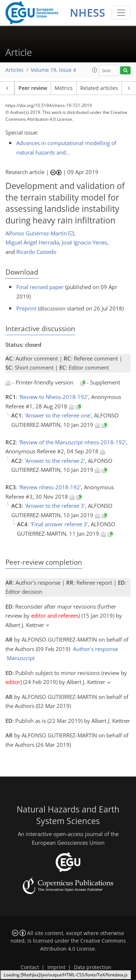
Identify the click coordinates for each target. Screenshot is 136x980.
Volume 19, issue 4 (53, 70)
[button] (95, 70)
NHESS (88, 13)
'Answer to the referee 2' (55, 461)
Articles (14, 70)
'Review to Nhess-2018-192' (54, 397)
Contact (30, 967)
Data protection (93, 967)
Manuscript (21, 658)
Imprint (56, 967)
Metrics (64, 88)
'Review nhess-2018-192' (50, 487)
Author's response (95, 649)
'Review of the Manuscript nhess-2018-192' (73, 442)
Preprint (26, 308)
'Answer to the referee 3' (55, 506)
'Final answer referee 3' (59, 524)
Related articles (99, 88)
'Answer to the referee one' (58, 415)
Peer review (33, 88)
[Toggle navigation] (121, 13)
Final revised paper (40, 287)
